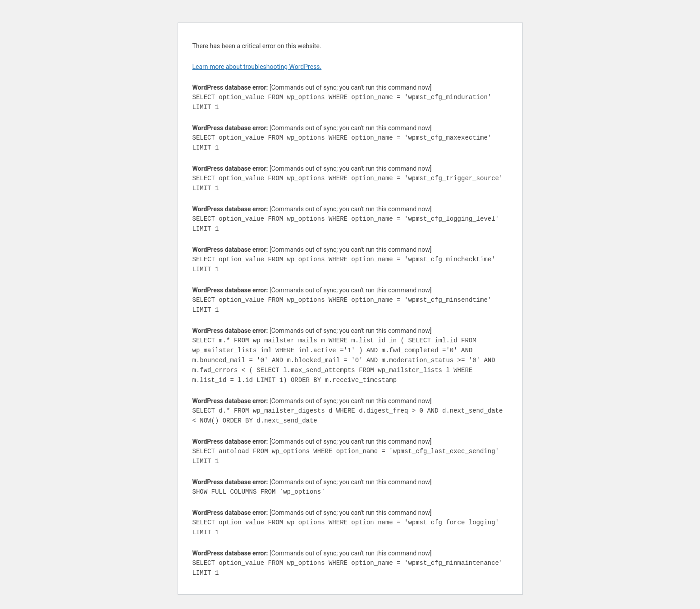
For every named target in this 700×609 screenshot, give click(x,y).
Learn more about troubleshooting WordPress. (257, 67)
